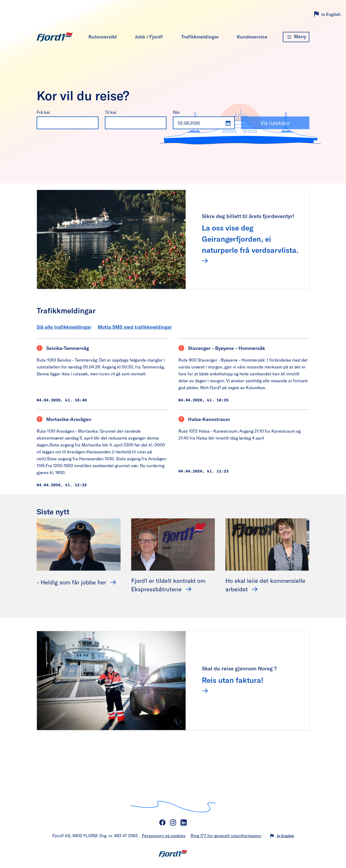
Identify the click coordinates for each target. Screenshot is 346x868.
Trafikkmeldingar (200, 37)
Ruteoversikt (103, 37)
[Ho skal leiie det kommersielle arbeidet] (267, 544)
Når (176, 112)
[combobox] (62, 123)
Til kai (111, 112)
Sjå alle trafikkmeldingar (64, 327)
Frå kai (43, 112)
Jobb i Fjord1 (149, 37)
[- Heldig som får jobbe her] (79, 544)
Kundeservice (252, 37)
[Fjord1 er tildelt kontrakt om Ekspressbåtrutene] (173, 544)
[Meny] (296, 37)
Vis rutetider (275, 123)
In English (331, 14)
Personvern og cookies (164, 836)
